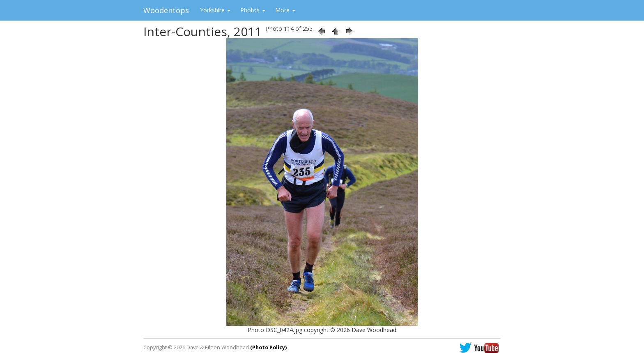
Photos (253, 10)
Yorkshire (215, 10)
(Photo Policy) (268, 347)
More (285, 10)
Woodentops (166, 10)
